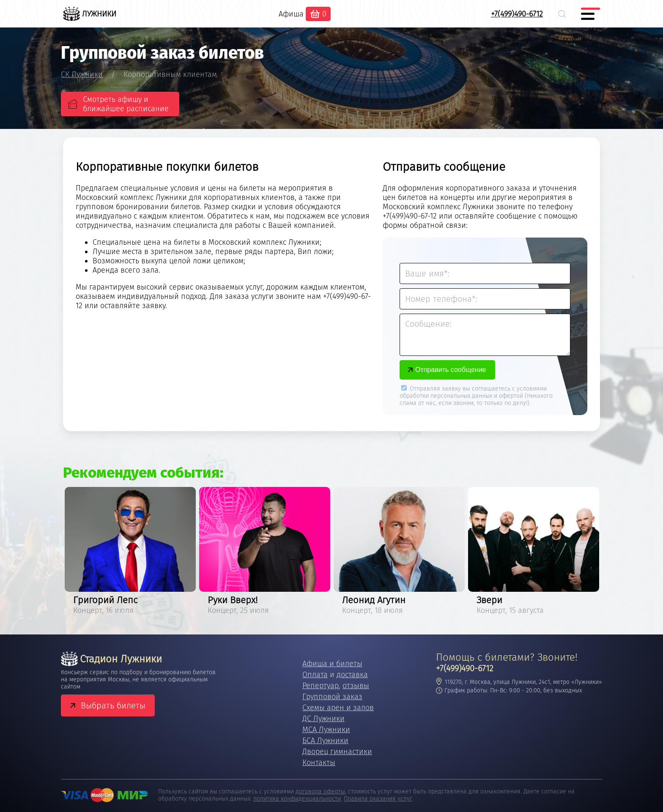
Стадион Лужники (111, 659)
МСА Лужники (326, 730)
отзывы (356, 686)
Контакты (319, 763)
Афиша (291, 14)
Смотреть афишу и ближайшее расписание (126, 104)
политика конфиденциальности (297, 799)
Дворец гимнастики (337, 752)
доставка (352, 675)
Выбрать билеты (113, 705)
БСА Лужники (325, 741)
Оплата (315, 675)
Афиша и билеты (332, 664)
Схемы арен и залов (338, 708)
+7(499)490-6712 (517, 14)
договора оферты (320, 791)
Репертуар (321, 686)
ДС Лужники (323, 719)
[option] (130, 552)
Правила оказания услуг (378, 799)
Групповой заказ (332, 697)
